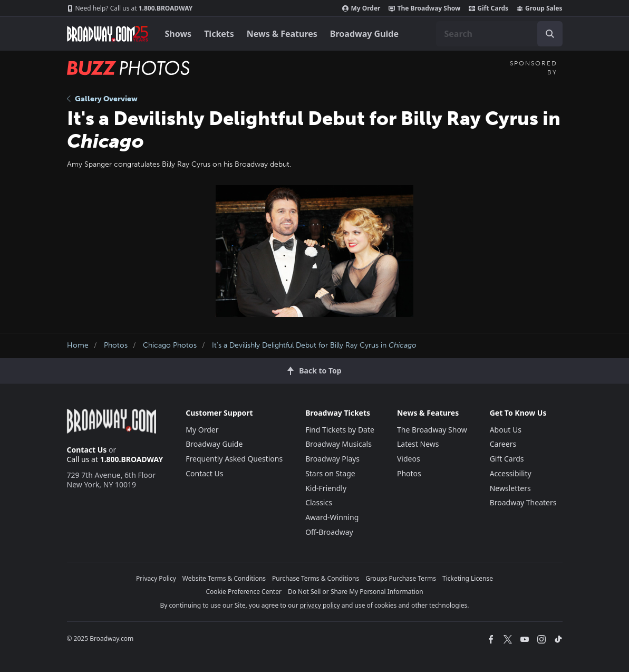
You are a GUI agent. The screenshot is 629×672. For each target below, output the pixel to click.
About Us (506, 430)
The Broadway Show (424, 8)
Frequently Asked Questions (234, 459)
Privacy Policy (156, 578)
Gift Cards (488, 8)
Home (78, 345)
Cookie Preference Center (244, 592)
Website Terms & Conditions (224, 578)
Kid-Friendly (326, 488)
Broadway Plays (332, 459)
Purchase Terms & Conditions (316, 578)
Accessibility (511, 473)
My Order (361, 8)
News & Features (282, 34)
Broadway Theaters (523, 502)
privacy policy (320, 605)
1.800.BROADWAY (130, 8)
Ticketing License (468, 578)
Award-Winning (332, 517)
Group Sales (539, 8)
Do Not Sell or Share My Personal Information (356, 592)
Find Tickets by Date (340, 430)
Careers (503, 444)
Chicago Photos (170, 345)
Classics (319, 502)
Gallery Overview (102, 99)
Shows (178, 34)
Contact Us (87, 450)
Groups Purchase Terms (401, 578)
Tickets (219, 34)
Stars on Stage (330, 473)
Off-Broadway (329, 532)
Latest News (418, 444)
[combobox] (499, 34)
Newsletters (510, 488)
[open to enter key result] (550, 34)
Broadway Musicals (338, 444)
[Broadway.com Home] (108, 34)
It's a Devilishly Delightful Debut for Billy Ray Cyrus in (314, 345)
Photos (116, 345)
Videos (409, 459)
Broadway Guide (364, 34)
